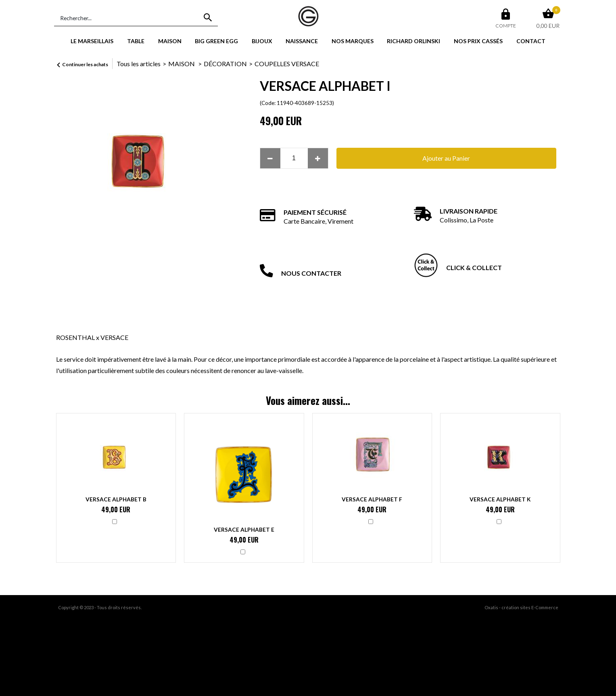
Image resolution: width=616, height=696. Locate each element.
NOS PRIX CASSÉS (478, 41)
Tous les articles (139, 64)
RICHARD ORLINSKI (413, 41)
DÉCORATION (225, 64)
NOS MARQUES (353, 41)
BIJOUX (262, 41)
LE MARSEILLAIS (92, 41)
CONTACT (531, 41)
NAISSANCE (302, 41)
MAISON (170, 41)
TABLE (136, 41)
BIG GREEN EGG (216, 41)
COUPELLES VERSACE (287, 64)
